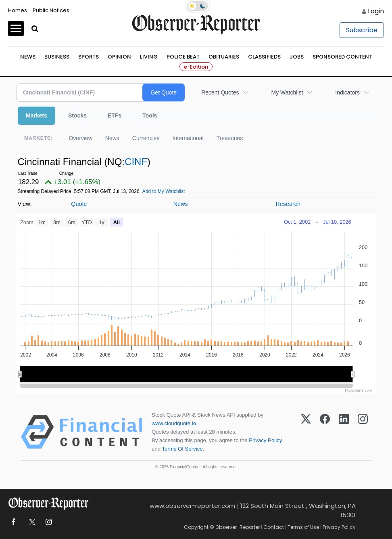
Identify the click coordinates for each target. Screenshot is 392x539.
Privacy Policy (265, 440)
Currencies (146, 138)
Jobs (297, 57)
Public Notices (51, 10)
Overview (80, 138)
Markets (36, 115)
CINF (136, 162)
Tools (150, 115)
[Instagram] (363, 432)
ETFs (115, 115)
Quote (79, 204)
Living (149, 57)
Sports (89, 57)
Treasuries (230, 138)
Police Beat (183, 57)
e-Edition (196, 67)
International (188, 138)
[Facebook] (325, 432)
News (28, 57)
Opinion (119, 57)
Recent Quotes (220, 92)
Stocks (77, 115)
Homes (18, 10)
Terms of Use (303, 527)
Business (57, 57)
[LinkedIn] (344, 432)
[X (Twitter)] (306, 432)
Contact (274, 527)
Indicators (347, 92)
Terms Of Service (182, 449)
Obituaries (224, 57)
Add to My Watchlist (164, 191)
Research (288, 204)
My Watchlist (287, 92)
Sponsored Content (342, 57)
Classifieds (264, 57)
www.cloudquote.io (174, 423)
